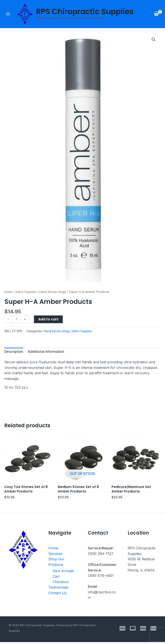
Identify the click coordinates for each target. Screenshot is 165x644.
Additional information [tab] (47, 352)
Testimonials (58, 589)
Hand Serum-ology (54, 292)
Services (55, 555)
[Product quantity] (17, 320)
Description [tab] (14, 352)
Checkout (60, 584)
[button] (153, 40)
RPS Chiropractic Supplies (85, 12)
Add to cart (49, 320)
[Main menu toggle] (8, 14)
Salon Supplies (27, 292)
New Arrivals (63, 573)
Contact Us (57, 595)
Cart (56, 578)
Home (9, 292)
